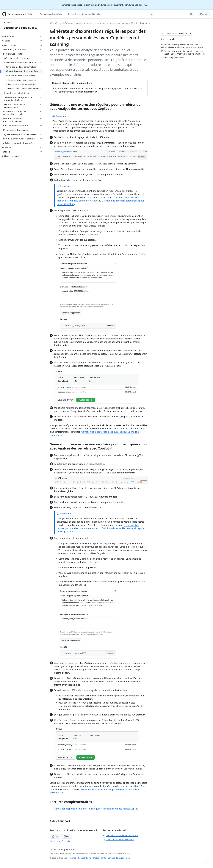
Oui (55, 836)
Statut (96, 858)
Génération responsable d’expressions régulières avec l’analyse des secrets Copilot (96, 809)
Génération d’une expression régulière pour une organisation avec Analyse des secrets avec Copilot (98, 446)
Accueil (8, 22)
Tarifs (103, 858)
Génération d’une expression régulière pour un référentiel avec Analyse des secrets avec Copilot (96, 106)
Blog (128, 858)
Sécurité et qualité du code (62, 23)
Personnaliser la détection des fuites (132, 23)
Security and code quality (20, 28)
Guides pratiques (84, 23)
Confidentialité (85, 858)
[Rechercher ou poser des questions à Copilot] (110, 14)
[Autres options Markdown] (191, 33)
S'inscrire (204, 14)
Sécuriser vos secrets (104, 23)
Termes (73, 858)
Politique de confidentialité (60, 841)
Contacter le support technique (118, 839)
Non (67, 836)
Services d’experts (116, 858)
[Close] (205, 4)
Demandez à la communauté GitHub (121, 836)
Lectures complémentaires (72, 802)
